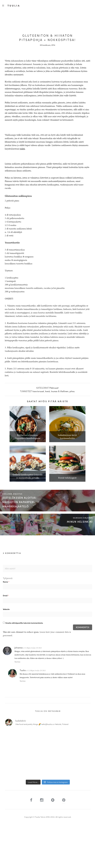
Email (6, 595)
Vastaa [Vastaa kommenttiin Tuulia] (23, 681)
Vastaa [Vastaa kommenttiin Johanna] (17, 662)
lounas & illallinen (60, 391)
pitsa (72, 391)
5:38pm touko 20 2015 (33, 648)
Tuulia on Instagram (48, 711)
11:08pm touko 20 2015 (37, 671)
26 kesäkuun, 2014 (47, 45)
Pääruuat (54, 388)
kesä (47, 391)
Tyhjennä (8, 578)
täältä (22, 149)
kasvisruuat (38, 391)
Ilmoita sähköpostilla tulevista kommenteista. (24, 623)
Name (6, 582)
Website (6, 609)
